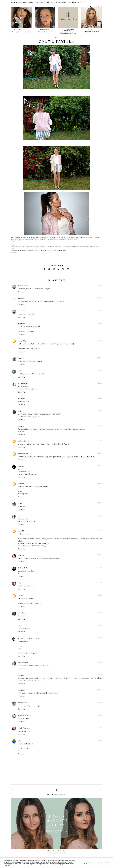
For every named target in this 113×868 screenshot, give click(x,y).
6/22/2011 (99, 398)
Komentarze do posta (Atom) (59, 795)
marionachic (22, 311)
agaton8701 (22, 531)
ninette (20, 503)
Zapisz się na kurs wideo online (57, 853)
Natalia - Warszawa (24, 728)
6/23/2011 (99, 613)
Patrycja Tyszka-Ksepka (22, 2)
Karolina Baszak (23, 286)
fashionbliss (21, 298)
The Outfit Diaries (30, 331)
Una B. (20, 516)
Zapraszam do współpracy (68, 33)
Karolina (20, 595)
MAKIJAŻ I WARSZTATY (77, 2)
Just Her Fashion (23, 383)
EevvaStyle (21, 358)
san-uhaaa (21, 555)
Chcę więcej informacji (89, 863)
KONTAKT (51, 2)
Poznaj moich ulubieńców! (91, 32)
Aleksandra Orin (23, 454)
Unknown (21, 484)
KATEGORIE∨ (41, 2)
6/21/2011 (99, 285)
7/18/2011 (99, 740)
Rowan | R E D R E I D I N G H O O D (29, 638)
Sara (19, 583)
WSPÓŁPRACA (61, 2)
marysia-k (21, 466)
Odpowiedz (21, 292)
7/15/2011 (99, 728)
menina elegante (23, 663)
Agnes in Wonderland (24, 715)
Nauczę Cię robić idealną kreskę (22, 32)
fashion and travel (23, 441)
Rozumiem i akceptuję (103, 863)
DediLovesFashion (23, 568)
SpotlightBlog (22, 341)
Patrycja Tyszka (23, 703)
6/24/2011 (99, 675)
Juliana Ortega (22, 613)
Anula (20, 371)
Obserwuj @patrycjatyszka (45, 32)
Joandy (20, 411)
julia (19, 625)
